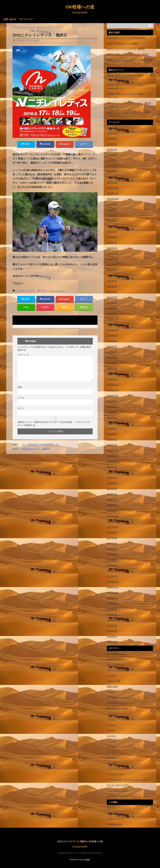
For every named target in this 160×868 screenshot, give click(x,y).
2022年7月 (112, 215)
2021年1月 (112, 314)
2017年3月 (112, 565)
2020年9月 (112, 336)
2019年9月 (112, 401)
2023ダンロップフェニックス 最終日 (126, 49)
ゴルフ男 (111, 676)
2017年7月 (112, 543)
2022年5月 (112, 226)
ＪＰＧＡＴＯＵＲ (116, 774)
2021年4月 (112, 297)
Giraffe (87, 860)
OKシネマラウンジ (117, 654)
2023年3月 (112, 171)
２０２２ (111, 719)
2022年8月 (112, 210)
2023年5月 (112, 161)
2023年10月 (113, 133)
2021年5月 (112, 292)
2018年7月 (112, 478)
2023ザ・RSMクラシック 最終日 (123, 43)
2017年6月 (112, 549)
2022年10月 (113, 199)
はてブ (84, 145)
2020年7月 (112, 347)
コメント (23, 359)
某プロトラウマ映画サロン (120, 708)
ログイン (111, 808)
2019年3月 (112, 434)
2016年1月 (112, 642)
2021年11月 (113, 259)
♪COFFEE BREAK (117, 659)
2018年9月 (112, 467)
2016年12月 (113, 582)
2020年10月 (113, 330)
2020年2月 (112, 374)
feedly (84, 311)
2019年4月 (112, 429)
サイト (21, 413)
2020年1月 (112, 379)
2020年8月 (112, 341)
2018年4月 (112, 494)
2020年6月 (112, 352)
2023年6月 (112, 155)
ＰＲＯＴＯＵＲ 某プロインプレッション (41, 292)
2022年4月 (112, 232)
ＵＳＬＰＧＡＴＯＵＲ (118, 790)
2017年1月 (112, 576)
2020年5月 (112, 357)
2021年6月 (112, 286)
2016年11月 (113, 587)
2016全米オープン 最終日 (35, 453)
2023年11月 (113, 128)
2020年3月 (112, 368)
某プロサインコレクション (120, 703)
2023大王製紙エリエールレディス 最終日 (128, 54)
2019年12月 (113, 385)
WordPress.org (114, 824)
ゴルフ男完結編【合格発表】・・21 (40, 449)
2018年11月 (113, 456)
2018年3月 (112, 500)
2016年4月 (112, 626)
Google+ (65, 145)
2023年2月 (112, 177)
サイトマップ (26, 19)
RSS (65, 311)
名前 (20, 392)
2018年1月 (112, 511)
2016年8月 (112, 604)
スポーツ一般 (113, 681)
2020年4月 (112, 363)
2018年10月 (113, 461)
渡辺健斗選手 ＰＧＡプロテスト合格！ (126, 75)
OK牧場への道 (80, 7)
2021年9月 (112, 270)
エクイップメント (116, 665)
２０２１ (111, 714)
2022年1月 (112, 248)
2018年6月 (112, 483)
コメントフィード (116, 819)
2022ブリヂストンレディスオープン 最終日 (129, 103)
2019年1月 (112, 445)
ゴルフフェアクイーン (118, 670)
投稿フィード (113, 813)
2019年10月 (113, 396)
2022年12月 (113, 188)
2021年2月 (112, 308)
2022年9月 (112, 204)
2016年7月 (112, 609)
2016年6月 (112, 615)
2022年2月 (112, 243)
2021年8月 (112, 275)
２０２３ (111, 741)
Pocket (45, 311)
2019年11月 (113, 390)
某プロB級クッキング (119, 697)
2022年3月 (112, 237)
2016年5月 (112, 620)
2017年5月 (112, 554)
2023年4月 (112, 166)
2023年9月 (112, 139)
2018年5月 (112, 489)
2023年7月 (112, 150)
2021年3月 (112, 303)
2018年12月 (113, 450)
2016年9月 (112, 598)
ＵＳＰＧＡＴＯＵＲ (117, 796)
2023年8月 (112, 144)
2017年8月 (112, 538)
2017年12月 (113, 516)
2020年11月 (113, 325)
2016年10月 (113, 593)
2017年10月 (113, 527)
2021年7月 (112, 281)
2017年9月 (112, 533)
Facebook (45, 145)
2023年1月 (112, 182)
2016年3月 (112, 631)
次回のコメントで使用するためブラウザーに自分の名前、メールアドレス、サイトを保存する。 (55, 428)
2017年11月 (113, 522)
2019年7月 (112, 412)
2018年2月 (112, 505)
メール (21, 402)
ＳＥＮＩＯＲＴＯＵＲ (118, 785)
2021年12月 (113, 254)
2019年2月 (112, 440)
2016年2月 (112, 637)
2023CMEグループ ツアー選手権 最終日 (127, 38)
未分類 (110, 692)
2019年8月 (112, 407)
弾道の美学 (112, 687)
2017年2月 (112, 571)
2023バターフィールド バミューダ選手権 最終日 (130, 62)
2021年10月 (113, 264)
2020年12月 (113, 319)
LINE (26, 311)
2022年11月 (113, 193)
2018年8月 (112, 472)
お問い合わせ (10, 19)
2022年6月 (112, 221)
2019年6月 (112, 418)
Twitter (26, 145)
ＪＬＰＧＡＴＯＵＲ (117, 769)
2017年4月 (112, 560)
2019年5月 (112, 423)
